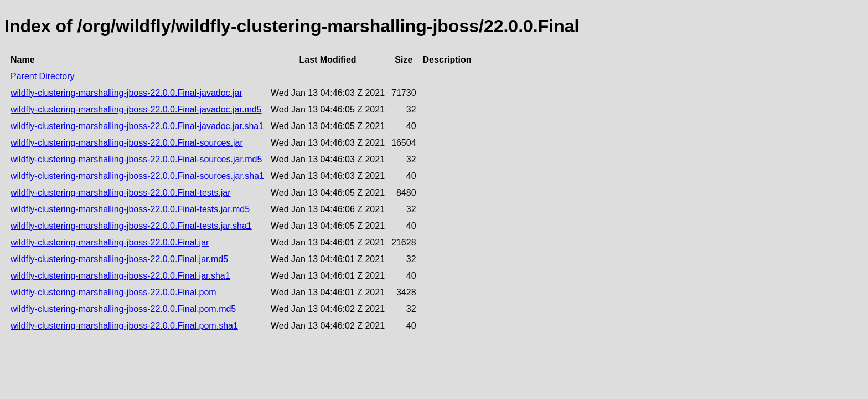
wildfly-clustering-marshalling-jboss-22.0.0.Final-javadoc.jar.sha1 (137, 126)
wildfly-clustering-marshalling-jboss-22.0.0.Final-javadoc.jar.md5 (136, 109)
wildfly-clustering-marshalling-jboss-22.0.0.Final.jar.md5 (119, 259)
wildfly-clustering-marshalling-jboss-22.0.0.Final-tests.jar (120, 193)
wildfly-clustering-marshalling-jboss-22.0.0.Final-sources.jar (127, 143)
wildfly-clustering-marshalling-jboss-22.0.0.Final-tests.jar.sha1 (131, 226)
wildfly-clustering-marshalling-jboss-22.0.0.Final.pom (113, 292)
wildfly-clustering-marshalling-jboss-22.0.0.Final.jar (110, 242)
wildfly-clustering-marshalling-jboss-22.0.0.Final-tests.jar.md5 (130, 209)
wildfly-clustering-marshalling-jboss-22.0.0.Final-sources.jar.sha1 (137, 176)
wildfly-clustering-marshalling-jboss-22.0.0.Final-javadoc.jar (126, 93)
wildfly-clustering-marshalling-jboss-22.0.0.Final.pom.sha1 (124, 326)
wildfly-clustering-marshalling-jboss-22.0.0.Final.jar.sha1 (120, 276)
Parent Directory (43, 76)
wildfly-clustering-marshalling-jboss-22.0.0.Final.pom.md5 (123, 309)
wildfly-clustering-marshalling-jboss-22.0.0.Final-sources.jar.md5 (136, 159)
